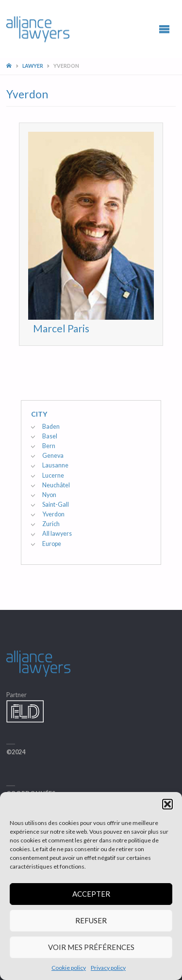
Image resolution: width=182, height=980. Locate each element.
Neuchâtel (56, 485)
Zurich (51, 524)
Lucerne (53, 475)
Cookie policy (69, 968)
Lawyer (33, 66)
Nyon (49, 495)
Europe (52, 544)
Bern (49, 446)
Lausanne (55, 465)
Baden (51, 427)
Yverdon (53, 514)
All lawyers (57, 534)
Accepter (91, 894)
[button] (167, 804)
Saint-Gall (56, 505)
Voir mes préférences (91, 947)
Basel (50, 436)
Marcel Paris (61, 328)
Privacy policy (108, 968)
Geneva (53, 456)
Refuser (91, 920)
